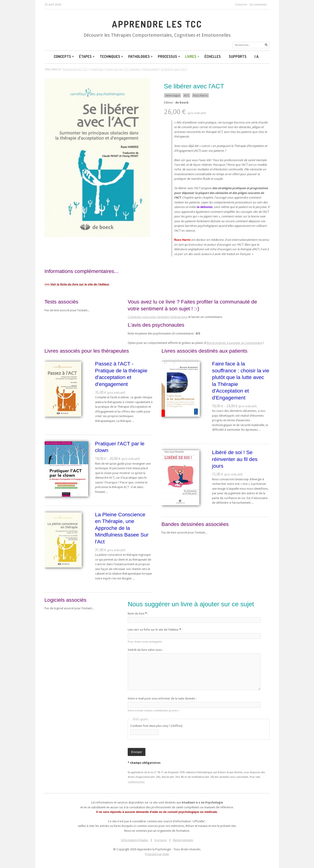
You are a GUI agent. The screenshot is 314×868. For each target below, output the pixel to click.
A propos (161, 840)
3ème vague (173, 96)
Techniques (112, 56)
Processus (169, 56)
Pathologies (141, 56)
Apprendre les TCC (157, 24)
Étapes (87, 56)
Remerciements (183, 840)
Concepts (64, 56)
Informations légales (134, 840)
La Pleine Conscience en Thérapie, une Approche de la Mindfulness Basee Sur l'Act (122, 528)
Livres (192, 56)
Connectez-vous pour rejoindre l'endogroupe (158, 317)
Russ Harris (200, 96)
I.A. (257, 56)
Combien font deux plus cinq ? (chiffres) (156, 726)
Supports (238, 56)
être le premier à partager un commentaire (235, 343)
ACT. (187, 96)
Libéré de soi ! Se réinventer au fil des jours (235, 459)
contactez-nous (136, 782)
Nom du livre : (138, 614)
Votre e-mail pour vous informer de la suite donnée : (162, 698)
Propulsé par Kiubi (157, 854)
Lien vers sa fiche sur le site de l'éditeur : (155, 630)
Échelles (213, 56)
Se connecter (258, 4)
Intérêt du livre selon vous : (145, 650)
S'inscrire (241, 4)
